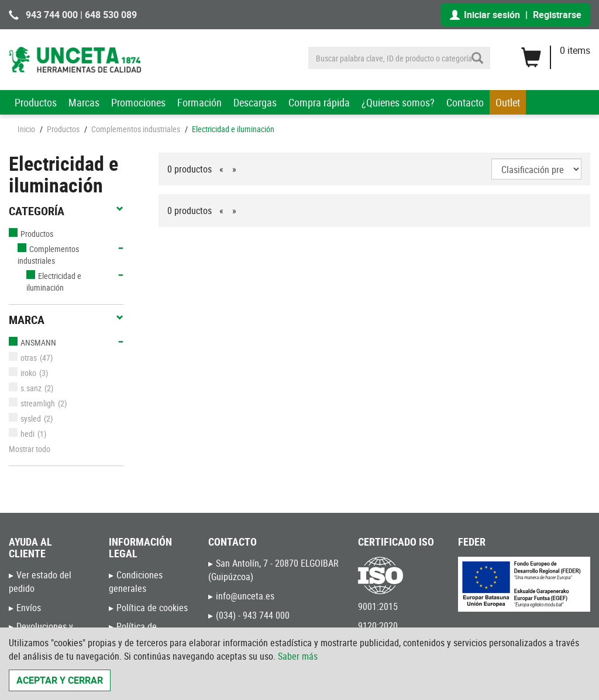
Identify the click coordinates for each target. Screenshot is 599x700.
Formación (199, 102)
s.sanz (25, 388)
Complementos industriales (136, 129)
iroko (23, 373)
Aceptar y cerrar (60, 680)
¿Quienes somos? (398, 102)
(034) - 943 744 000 (253, 615)
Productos (36, 102)
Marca (66, 320)
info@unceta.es (245, 596)
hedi (22, 434)
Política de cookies (152, 608)
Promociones (138, 102)
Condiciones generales (136, 582)
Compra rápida (319, 102)
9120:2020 (378, 626)
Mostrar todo (30, 449)
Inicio (26, 129)
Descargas (255, 102)
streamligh (32, 403)
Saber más (298, 656)
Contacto (465, 102)
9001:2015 (378, 606)
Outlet (508, 102)
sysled (25, 418)
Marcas (84, 102)
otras (23, 358)
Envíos (29, 608)
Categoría (66, 211)
